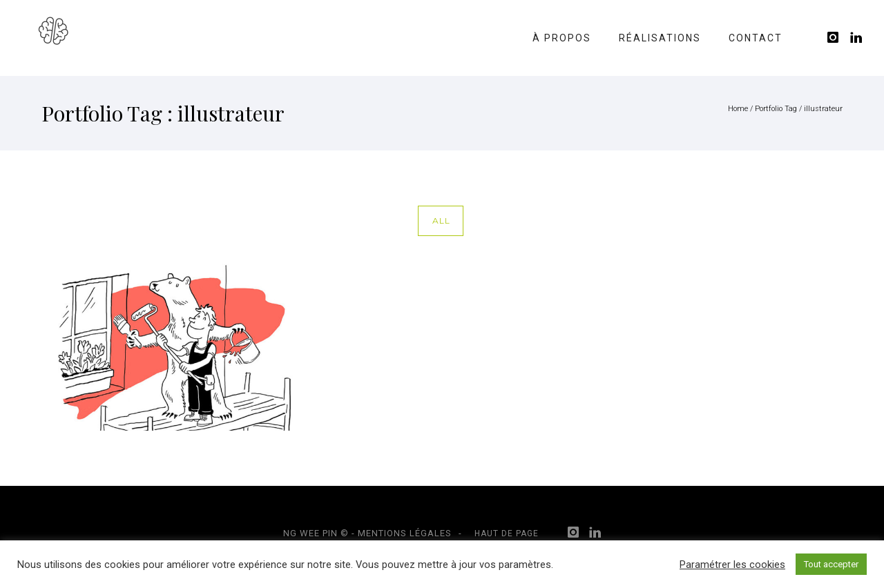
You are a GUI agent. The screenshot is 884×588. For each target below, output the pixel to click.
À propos (562, 38)
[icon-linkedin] (857, 38)
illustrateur (823, 109)
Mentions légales (405, 533)
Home (738, 109)
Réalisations (660, 38)
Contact (756, 38)
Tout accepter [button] (831, 564)
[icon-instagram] (837, 38)
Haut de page (507, 533)
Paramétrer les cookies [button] (732, 565)
